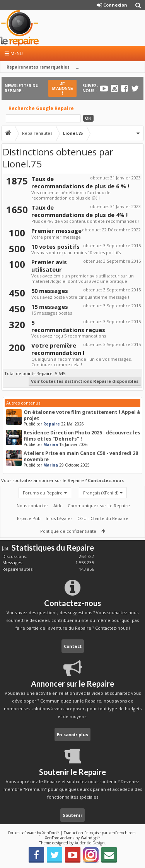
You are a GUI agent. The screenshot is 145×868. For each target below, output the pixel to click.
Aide (58, 505)
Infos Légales (59, 518)
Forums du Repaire (43, 493)
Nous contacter (32, 505)
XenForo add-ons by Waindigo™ (73, 838)
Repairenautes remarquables (38, 67)
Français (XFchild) (101, 493)
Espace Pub (29, 518)
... (78, 67)
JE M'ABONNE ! (63, 89)
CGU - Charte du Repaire (103, 518)
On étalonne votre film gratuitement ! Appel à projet (82, 415)
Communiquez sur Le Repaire (99, 505)
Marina (51, 444)
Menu (14, 53)
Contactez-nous (106, 480)
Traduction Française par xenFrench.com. (100, 833)
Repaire (52, 424)
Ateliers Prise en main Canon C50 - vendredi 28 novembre (81, 456)
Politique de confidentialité (68, 531)
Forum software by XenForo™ (34, 833)
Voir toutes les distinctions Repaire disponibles (85, 381)
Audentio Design (90, 843)
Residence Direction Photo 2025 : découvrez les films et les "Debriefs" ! (82, 436)
